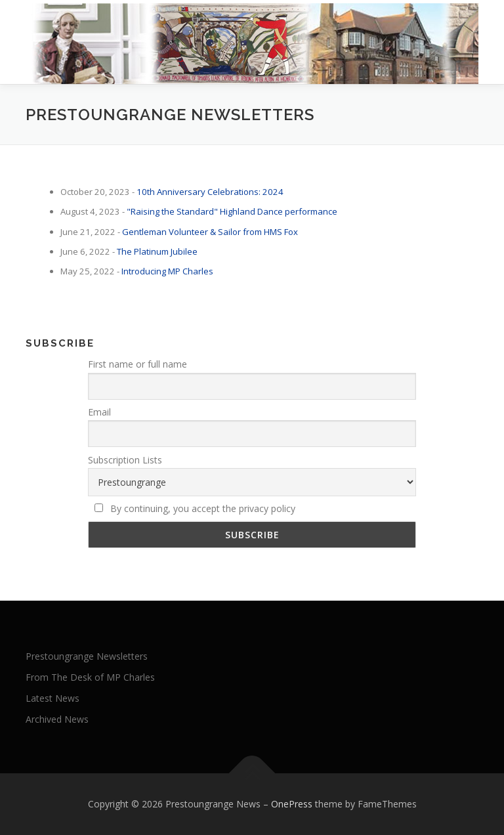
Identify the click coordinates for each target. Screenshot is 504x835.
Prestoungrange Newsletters (87, 656)
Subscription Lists (125, 460)
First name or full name (137, 364)
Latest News (52, 698)
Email (99, 412)
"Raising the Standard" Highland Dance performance (232, 211)
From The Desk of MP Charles (90, 677)
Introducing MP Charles (167, 271)
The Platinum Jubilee (157, 251)
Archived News (57, 719)
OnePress (292, 804)
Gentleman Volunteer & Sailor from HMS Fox (210, 232)
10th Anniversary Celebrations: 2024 (210, 192)
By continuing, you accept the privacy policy (195, 508)
